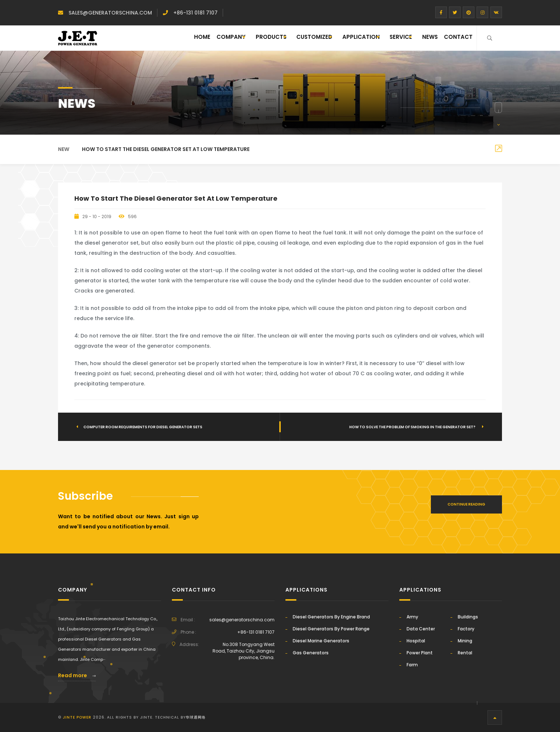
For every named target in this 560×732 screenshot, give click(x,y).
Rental (465, 653)
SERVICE (382, 38)
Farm (412, 665)
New (64, 149)
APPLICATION (331, 38)
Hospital (416, 641)
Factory (466, 629)
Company (169, 38)
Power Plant (420, 653)
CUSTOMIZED (273, 38)
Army (412, 617)
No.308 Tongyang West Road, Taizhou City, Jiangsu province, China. (244, 651)
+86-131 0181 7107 (195, 13)
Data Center (421, 629)
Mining (465, 641)
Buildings (468, 617)
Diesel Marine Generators (321, 641)
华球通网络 (196, 717)
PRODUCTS (219, 38)
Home (134, 38)
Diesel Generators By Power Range (331, 629)
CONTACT (455, 38)
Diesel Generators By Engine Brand (331, 617)
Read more (77, 675)
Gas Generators (311, 653)
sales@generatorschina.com (110, 13)
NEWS (421, 38)
